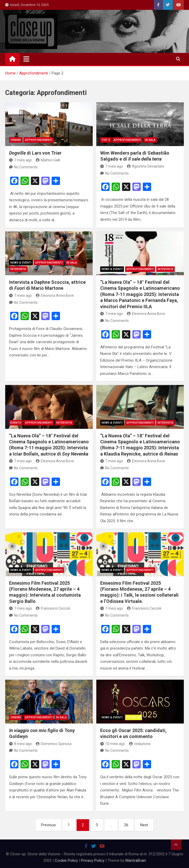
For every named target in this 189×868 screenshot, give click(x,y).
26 (126, 825)
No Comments (26, 167)
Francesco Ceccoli (53, 608)
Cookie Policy (66, 860)
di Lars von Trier (35, 153)
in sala (150, 140)
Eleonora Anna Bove (55, 295)
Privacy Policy (93, 860)
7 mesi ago (21, 160)
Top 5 (106, 140)
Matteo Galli (48, 160)
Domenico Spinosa (54, 744)
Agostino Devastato (146, 166)
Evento (16, 423)
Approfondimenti (39, 140)
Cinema (16, 140)
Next (144, 825)
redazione (140, 744)
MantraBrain (136, 860)
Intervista (18, 269)
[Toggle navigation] (26, 59)
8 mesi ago (21, 744)
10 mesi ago (113, 744)
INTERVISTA (64, 423)
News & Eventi (21, 263)
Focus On (134, 717)
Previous (48, 825)
